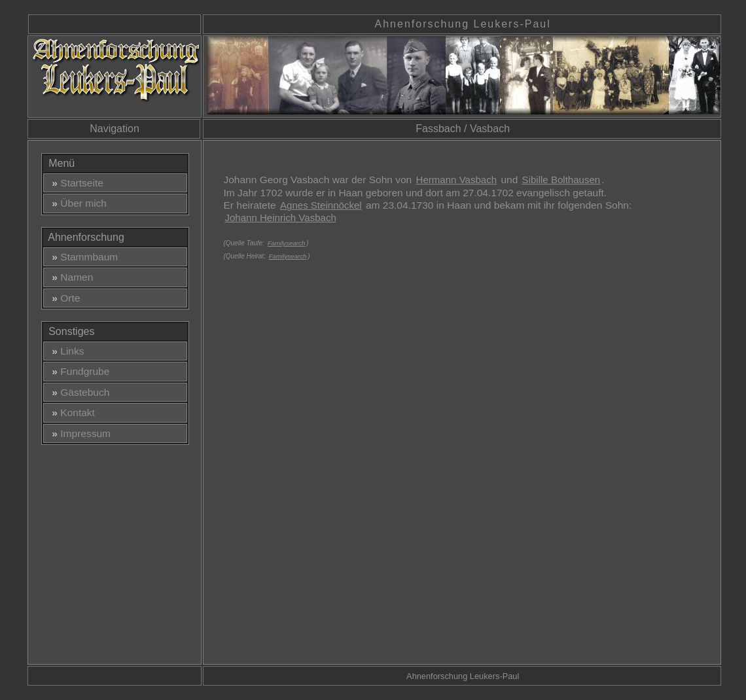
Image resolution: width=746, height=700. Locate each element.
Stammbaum (82, 257)
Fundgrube (78, 371)
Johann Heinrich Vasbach (280, 218)
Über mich (77, 203)
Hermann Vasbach (457, 180)
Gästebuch (78, 392)
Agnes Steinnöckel (321, 205)
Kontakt (71, 412)
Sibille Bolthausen (561, 180)
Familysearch (287, 243)
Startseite (75, 183)
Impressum (79, 433)
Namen (70, 277)
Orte (63, 298)
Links (65, 351)
